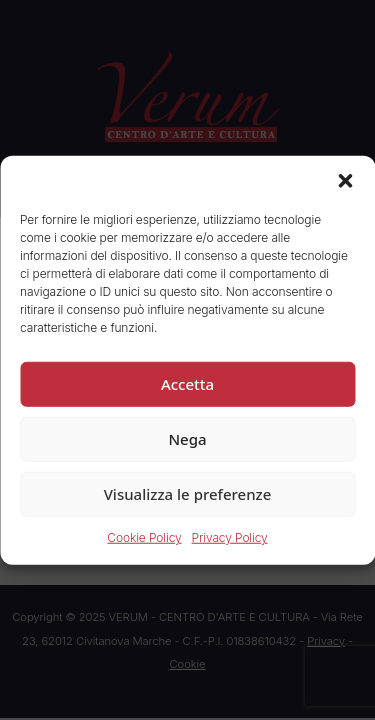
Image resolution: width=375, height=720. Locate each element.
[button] (345, 181)
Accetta (187, 384)
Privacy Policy (230, 537)
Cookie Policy (144, 537)
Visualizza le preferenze (188, 494)
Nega (187, 439)
